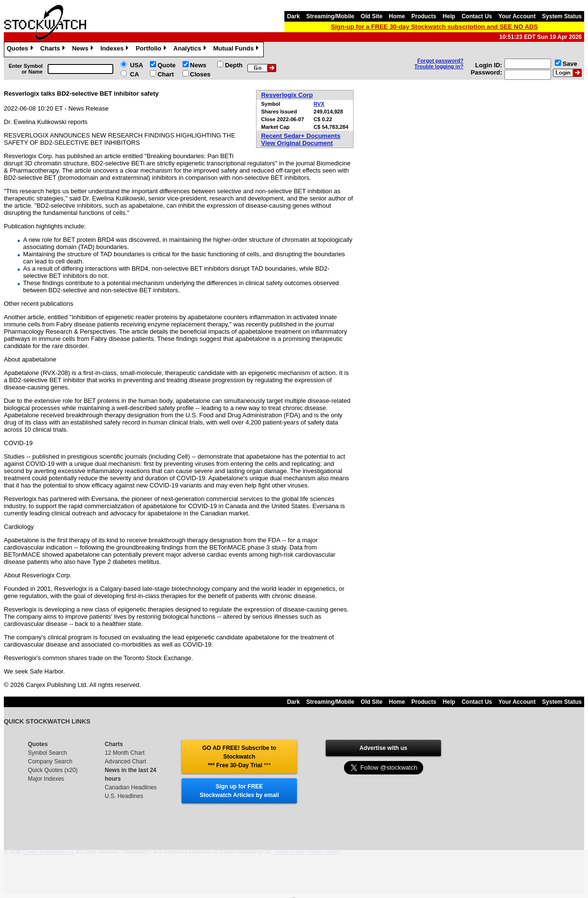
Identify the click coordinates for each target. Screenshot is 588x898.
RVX (319, 104)
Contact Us (477, 16)
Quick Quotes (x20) (53, 770)
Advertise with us (383, 748)
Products (424, 16)
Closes (201, 74)
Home (397, 16)
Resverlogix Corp (287, 95)
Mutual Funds (237, 50)
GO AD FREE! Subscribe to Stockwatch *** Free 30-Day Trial (239, 757)
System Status (562, 16)
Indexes (116, 50)
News (84, 50)
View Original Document (297, 143)
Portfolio (152, 50)
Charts (54, 50)
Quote (167, 65)
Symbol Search (47, 753)
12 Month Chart (125, 753)
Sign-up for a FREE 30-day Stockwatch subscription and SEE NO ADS (435, 27)
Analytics (191, 50)
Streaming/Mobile (330, 16)
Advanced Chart (125, 761)
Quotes (21, 50)
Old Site (372, 16)
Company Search (50, 761)
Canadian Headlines (131, 787)
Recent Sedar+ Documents (301, 136)
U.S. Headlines (124, 796)
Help (449, 16)
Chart (166, 74)
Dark (293, 16)
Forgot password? (441, 61)
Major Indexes (46, 779)
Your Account (517, 16)
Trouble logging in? (439, 66)
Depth (234, 65)
